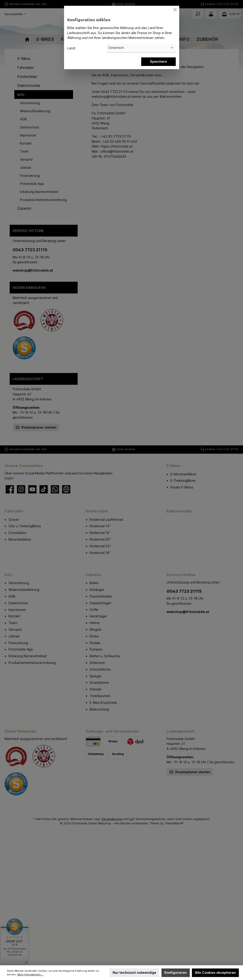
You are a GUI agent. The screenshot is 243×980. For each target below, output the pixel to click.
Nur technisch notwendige (134, 973)
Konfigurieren (176, 973)
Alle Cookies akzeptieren (215, 973)
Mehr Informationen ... (30, 975)
